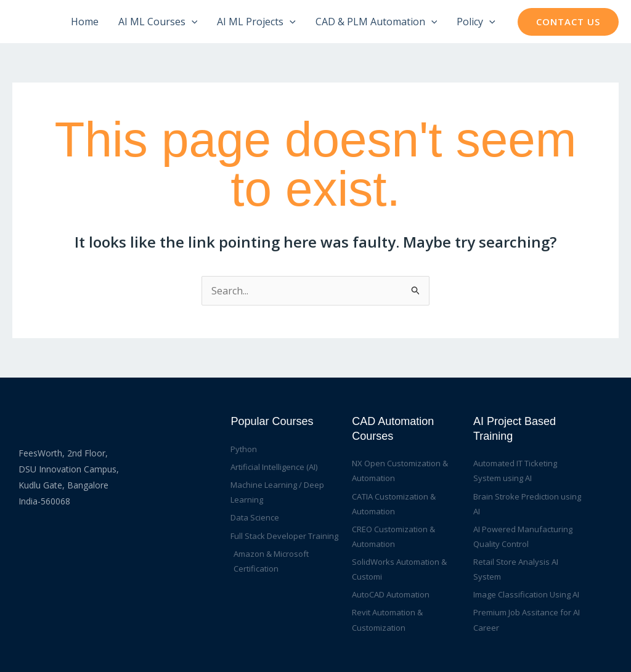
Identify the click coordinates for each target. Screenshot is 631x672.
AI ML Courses (158, 22)
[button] (568, 22)
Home (85, 22)
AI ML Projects (256, 22)
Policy (476, 22)
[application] (192, 22)
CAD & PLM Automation (377, 22)
